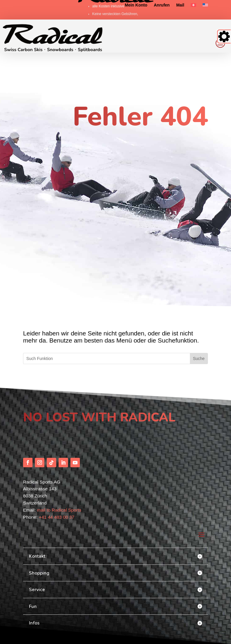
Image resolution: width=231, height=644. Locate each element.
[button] (28, 435)
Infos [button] (34, 596)
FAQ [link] (143, 636)
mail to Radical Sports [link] (59, 483)
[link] (193, 6)
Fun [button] (33, 579)
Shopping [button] (39, 546)
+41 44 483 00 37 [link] (56, 490)
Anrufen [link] (162, 5)
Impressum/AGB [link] (196, 636)
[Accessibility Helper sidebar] (224, 37)
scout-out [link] (41, 620)
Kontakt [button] (37, 529)
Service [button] (37, 562)
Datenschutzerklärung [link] (165, 636)
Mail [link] (180, 5)
